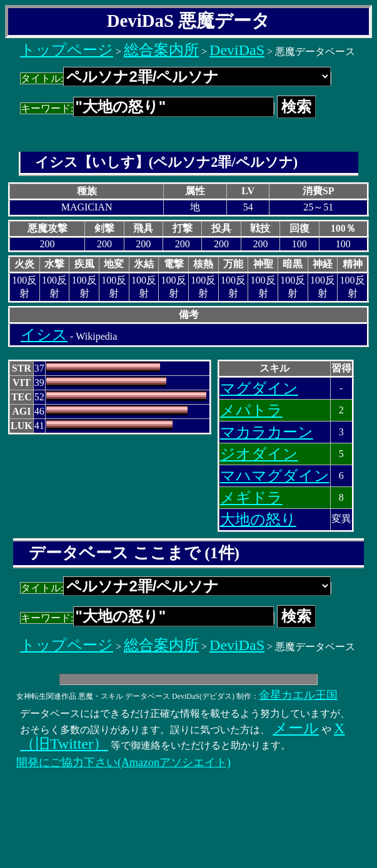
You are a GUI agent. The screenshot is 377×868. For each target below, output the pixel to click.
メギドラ (251, 498)
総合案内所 (161, 50)
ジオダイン (259, 454)
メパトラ (251, 410)
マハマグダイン (275, 476)
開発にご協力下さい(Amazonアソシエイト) (123, 762)
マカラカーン (267, 432)
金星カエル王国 (298, 695)
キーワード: (147, 108)
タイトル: (176, 78)
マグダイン (259, 388)
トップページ (67, 50)
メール (296, 728)
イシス (44, 335)
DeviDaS (237, 50)
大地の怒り (258, 520)
